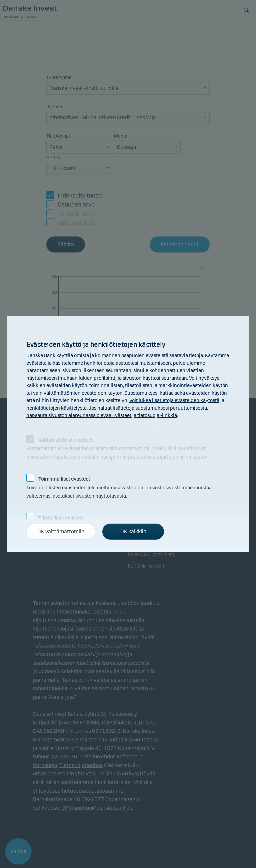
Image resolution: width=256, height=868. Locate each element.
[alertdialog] (128, 434)
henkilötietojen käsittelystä (56, 408)
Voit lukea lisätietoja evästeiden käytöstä (174, 400)
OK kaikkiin (133, 531)
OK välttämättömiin (61, 531)
